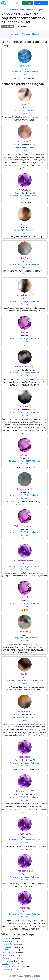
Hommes (14, 34)
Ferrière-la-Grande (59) (16, 680)
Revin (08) (19, 148)
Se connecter (41, 3)
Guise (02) (16, 110)
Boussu (5, 950)
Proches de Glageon (30, 34)
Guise (5, 958)
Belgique (24, 199)
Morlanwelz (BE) (16, 566)
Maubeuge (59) (16, 264)
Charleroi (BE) (16, 196)
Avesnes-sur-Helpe (10, 966)
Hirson (5, 969)
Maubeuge (7, 947)
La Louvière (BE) (16, 461)
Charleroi (6, 939)
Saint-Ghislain (8, 952)
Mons (5, 941)
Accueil (5, 10)
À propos (36, 976)
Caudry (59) (16, 717)
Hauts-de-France (26, 10)
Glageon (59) (16, 72)
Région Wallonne (31, 301)
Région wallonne (31, 196)
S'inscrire (27, 3)
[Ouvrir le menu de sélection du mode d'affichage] (18, 3)
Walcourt (6, 955)
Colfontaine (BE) (16, 840)
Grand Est (30, 148)
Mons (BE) (16, 638)
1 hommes (21, 26)
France (13, 10)
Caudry (5, 964)
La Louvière (7, 944)
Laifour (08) (19, 230)
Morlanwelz (7, 961)
